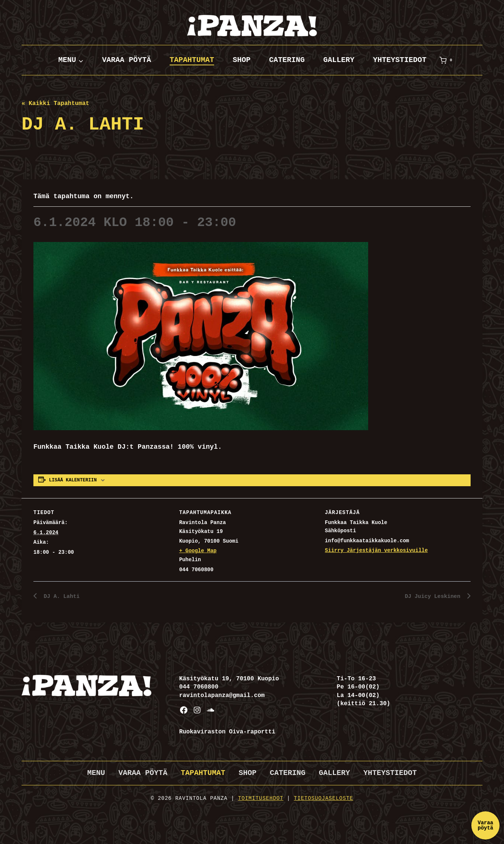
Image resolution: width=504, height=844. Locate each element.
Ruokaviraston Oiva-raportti (227, 732)
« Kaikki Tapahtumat (55, 104)
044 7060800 (199, 687)
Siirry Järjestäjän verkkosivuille (376, 550)
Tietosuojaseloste (324, 798)
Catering (287, 60)
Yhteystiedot (400, 60)
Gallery (339, 60)
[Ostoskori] (447, 60)
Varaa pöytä (127, 60)
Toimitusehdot (261, 798)
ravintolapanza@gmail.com (222, 696)
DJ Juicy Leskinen (431, 596)
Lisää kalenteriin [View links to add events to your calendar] (73, 480)
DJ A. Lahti (62, 596)
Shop (242, 60)
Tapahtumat (192, 60)
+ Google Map (198, 551)
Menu (96, 773)
